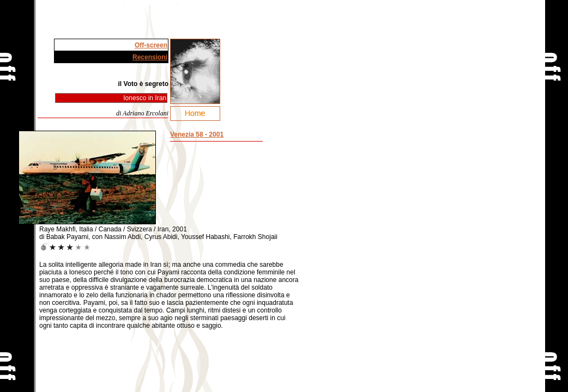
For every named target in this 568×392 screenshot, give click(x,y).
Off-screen (151, 45)
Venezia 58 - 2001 (197, 134)
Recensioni (150, 57)
